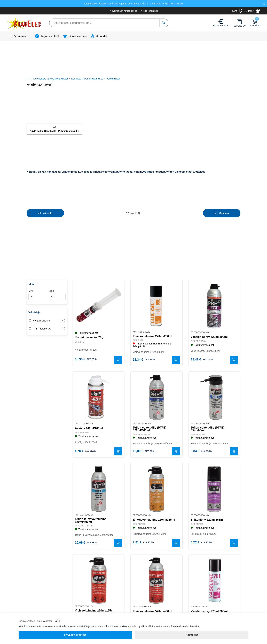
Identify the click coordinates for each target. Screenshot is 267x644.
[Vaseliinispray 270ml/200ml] (214, 580)
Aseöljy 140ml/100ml (89, 427)
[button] (140, 212)
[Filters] (222, 212)
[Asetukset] (192, 635)
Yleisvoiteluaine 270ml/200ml (153, 334)
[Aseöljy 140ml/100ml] (99, 396)
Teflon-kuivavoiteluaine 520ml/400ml (91, 520)
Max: (57, 293)
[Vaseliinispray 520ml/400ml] (214, 304)
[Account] (221, 22)
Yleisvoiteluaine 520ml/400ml (153, 611)
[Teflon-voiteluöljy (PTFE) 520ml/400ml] (156, 396)
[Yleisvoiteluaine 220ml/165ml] (99, 580)
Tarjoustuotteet (50, 36)
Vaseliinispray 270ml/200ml (210, 611)
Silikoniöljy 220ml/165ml (208, 519)
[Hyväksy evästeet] (75, 635)
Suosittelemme (78, 36)
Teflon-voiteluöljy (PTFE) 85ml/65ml (208, 428)
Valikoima (20, 36)
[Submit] (118, 358)
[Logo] (24, 23)
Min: (37, 293)
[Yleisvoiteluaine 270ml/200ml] (156, 304)
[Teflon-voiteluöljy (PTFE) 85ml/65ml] (214, 396)
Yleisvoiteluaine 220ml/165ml (95, 610)
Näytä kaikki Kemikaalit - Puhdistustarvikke (54, 128)
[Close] (264, 4)
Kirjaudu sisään (221, 26)
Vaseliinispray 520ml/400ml (210, 335)
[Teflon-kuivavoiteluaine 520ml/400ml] (99, 488)
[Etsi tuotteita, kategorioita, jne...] (164, 23)
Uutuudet (102, 36)
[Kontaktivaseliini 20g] (99, 304)
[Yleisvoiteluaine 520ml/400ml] (156, 580)
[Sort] (45, 212)
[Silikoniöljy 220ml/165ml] (214, 488)
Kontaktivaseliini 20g (89, 335)
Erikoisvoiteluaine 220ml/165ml (154, 519)
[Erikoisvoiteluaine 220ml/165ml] (156, 488)
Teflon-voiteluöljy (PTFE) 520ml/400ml (150, 428)
